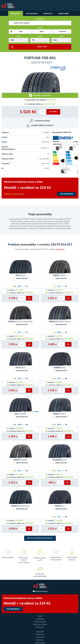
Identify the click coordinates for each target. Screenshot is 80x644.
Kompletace (49, 14)
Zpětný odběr (40, 627)
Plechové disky (31, 14)
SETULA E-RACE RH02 (20, 322)
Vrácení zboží (40, 637)
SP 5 (60, 506)
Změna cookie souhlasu (40, 624)
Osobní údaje (40, 619)
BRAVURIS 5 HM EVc (60, 322)
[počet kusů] (42, 112)
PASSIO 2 (60, 276)
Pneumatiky (14, 14)
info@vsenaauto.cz (42, 591)
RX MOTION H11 (20, 506)
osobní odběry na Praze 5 (42, 126)
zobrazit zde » (60, 250)
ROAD (60, 368)
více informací (40, 188)
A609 (20, 368)
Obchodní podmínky (40, 621)
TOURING (20, 460)
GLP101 (60, 460)
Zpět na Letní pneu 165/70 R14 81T (40, 539)
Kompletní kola (40, 634)
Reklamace (40, 640)
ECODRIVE (20, 414)
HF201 (20, 276)
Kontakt (40, 616)
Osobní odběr (66, 14)
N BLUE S (60, 414)
